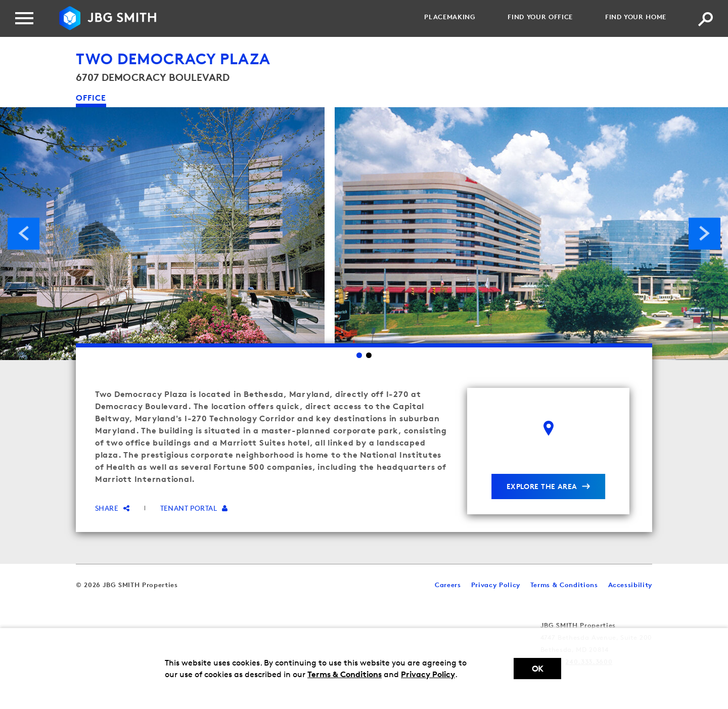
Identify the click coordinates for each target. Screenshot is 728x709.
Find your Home (636, 17)
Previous (24, 233)
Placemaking (450, 17)
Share (112, 508)
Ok (537, 669)
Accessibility (630, 585)
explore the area (542, 486)
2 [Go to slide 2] (369, 355)
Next (704, 233)
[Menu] (24, 18)
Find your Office (540, 17)
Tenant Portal (194, 508)
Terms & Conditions (345, 674)
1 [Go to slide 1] (359, 355)
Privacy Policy (428, 674)
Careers (448, 585)
